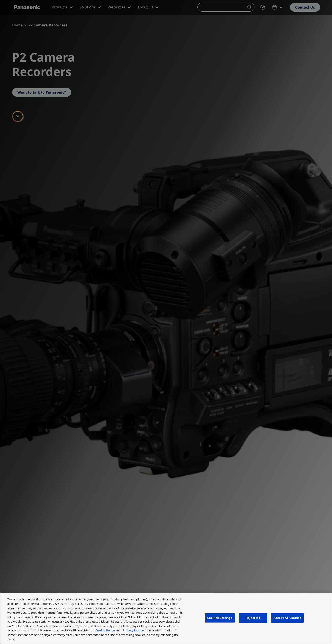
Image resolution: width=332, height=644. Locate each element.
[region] (166, 618)
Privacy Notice (133, 630)
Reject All (253, 618)
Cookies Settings (220, 618)
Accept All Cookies (287, 618)
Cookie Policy (105, 630)
